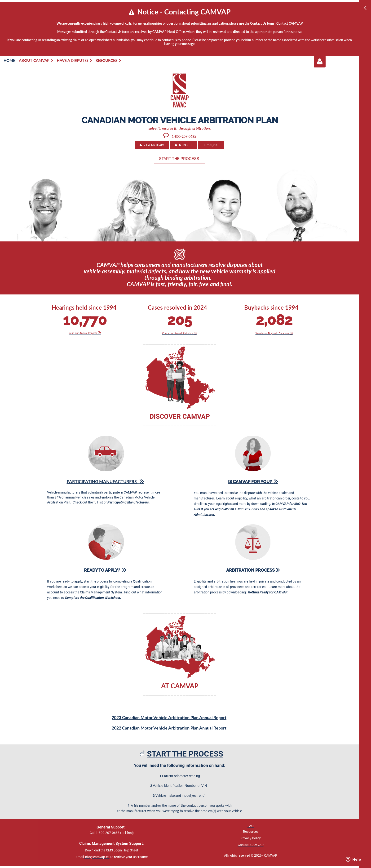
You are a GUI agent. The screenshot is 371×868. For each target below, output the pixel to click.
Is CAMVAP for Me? (286, 504)
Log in (320, 62)
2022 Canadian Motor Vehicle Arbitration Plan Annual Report (169, 728)
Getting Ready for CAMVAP (267, 592)
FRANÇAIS (211, 145)
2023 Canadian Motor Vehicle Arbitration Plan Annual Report (169, 717)
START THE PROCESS (180, 159)
